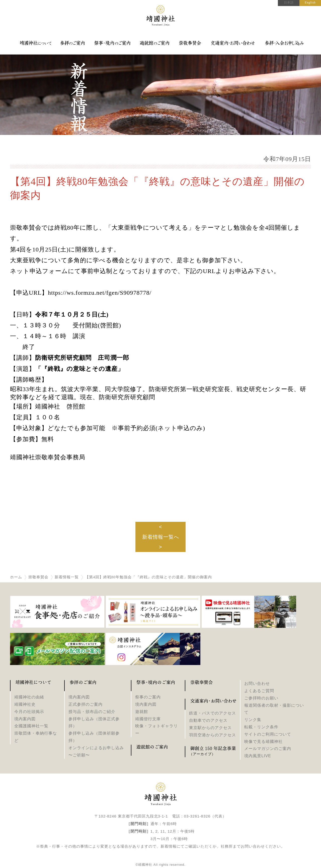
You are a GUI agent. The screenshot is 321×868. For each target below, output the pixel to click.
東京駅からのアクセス (210, 728)
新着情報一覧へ (161, 537)
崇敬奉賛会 (38, 577)
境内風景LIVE (258, 756)
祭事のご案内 (148, 697)
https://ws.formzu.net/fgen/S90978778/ (100, 293)
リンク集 (253, 720)
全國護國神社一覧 (31, 726)
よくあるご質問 (259, 691)
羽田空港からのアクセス (213, 735)
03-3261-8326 (197, 816)
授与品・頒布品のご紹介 (92, 712)
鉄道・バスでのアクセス (213, 713)
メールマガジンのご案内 (268, 749)
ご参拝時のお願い (261, 698)
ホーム (16, 577)
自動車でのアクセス (208, 720)
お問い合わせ (257, 683)
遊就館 (142, 712)
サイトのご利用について (268, 734)
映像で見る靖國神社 (263, 742)
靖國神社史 (25, 704)
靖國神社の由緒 (29, 697)
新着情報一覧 (67, 577)
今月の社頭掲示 (29, 712)
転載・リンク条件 (261, 727)
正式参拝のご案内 (86, 704)
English (310, 3)
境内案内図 (25, 719)
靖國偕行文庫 (148, 719)
